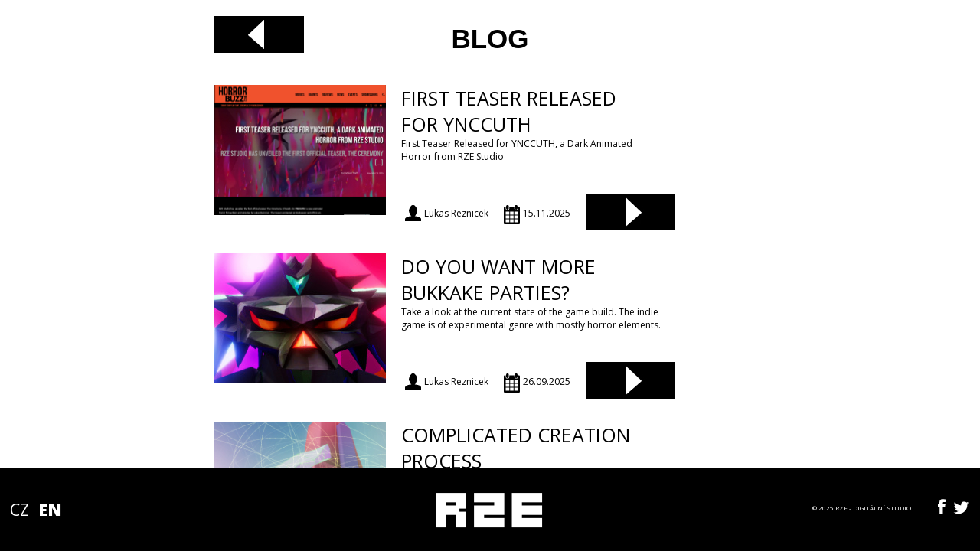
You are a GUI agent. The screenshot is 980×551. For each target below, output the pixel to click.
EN (50, 510)
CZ (20, 510)
